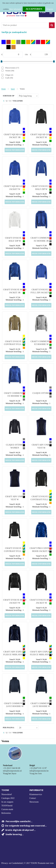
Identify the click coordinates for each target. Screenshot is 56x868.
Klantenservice (36, 794)
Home (4, 89)
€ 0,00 (43, 12)
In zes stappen (7, 802)
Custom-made (7, 809)
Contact (33, 798)
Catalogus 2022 (8, 798)
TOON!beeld (7, 806)
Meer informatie (15, 9)
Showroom (34, 802)
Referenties (6, 813)
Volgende (18, 101)
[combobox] (25, 25)
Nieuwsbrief (7, 794)
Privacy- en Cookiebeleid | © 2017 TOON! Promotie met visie (28, 863)
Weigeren (50, 9)
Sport (13, 89)
